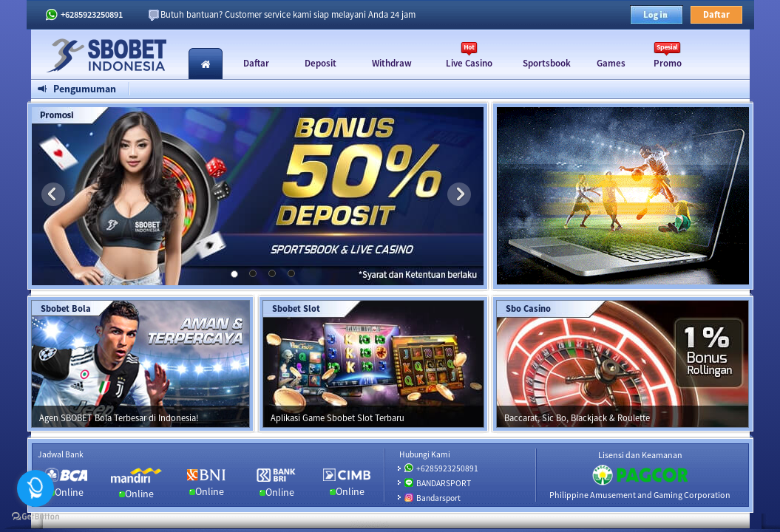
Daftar (716, 14)
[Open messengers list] (35, 488)
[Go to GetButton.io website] (35, 517)
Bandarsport (438, 498)
